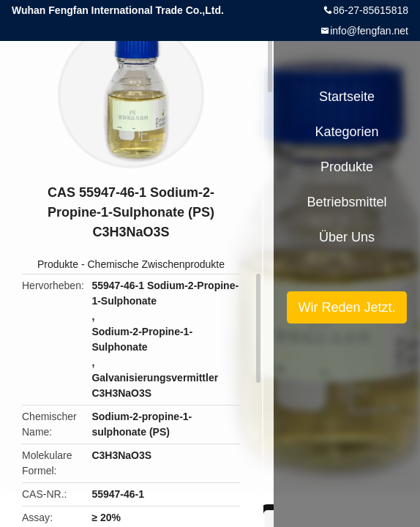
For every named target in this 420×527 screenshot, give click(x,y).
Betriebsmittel (346, 202)
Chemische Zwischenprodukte (156, 264)
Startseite (347, 97)
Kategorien (346, 132)
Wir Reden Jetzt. (346, 307)
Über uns (347, 237)
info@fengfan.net (369, 31)
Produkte (58, 264)
